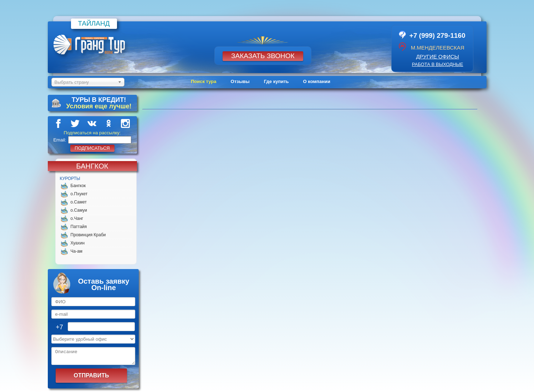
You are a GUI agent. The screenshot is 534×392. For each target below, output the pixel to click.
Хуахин (78, 243)
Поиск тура (204, 81)
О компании (317, 81)
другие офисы (437, 56)
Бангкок (78, 186)
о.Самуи (79, 210)
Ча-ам (77, 251)
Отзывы (240, 81)
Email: (60, 140)
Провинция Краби (88, 235)
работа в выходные (438, 64)
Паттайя (79, 227)
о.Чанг (77, 218)
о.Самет (79, 202)
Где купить (276, 81)
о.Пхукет (79, 194)
